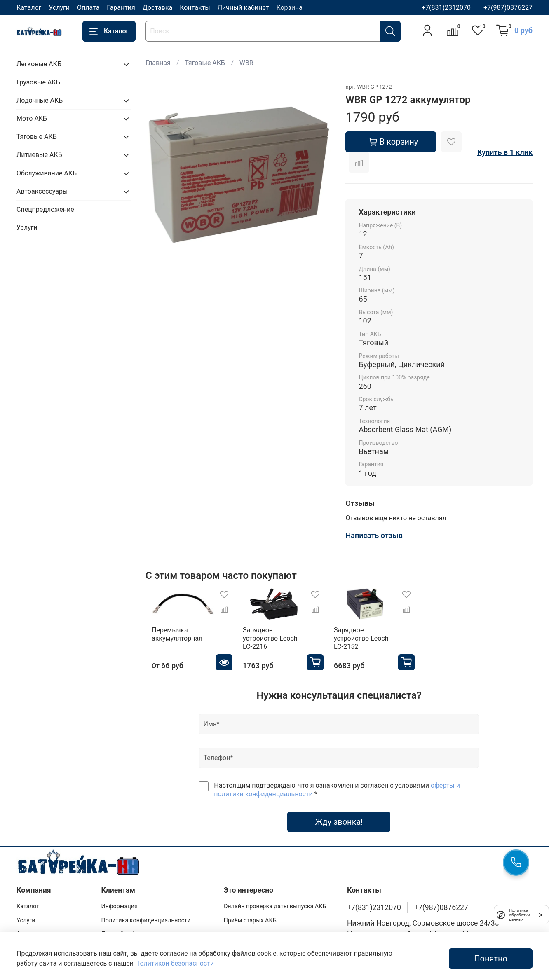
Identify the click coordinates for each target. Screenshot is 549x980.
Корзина (289, 8)
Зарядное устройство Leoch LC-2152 (378, 638)
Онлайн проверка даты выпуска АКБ (275, 902)
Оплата (88, 8)
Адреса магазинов (42, 930)
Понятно (491, 959)
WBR (246, 63)
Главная (158, 63)
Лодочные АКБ (40, 100)
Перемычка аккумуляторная (171, 638)
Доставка (157, 8)
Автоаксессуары (42, 191)
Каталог (29, 8)
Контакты (195, 8)
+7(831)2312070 (446, 8)
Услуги (59, 8)
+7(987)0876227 (508, 8)
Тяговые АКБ (205, 63)
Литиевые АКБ (39, 155)
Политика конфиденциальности (146, 916)
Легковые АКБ (39, 64)
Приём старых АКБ (250, 916)
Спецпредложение (45, 209)
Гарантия (121, 8)
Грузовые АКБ (38, 82)
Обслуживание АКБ (47, 173)
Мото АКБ (32, 118)
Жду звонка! (339, 818)
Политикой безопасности (175, 963)
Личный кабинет (243, 8)
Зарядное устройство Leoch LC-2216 (278, 638)
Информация (119, 902)
